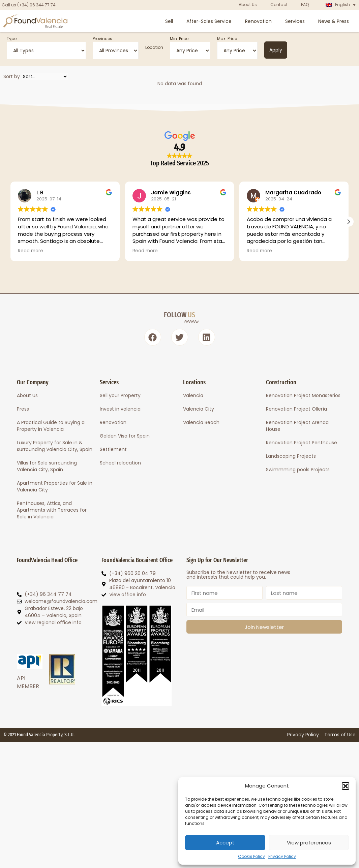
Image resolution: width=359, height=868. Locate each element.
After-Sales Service (209, 21)
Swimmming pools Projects (298, 470)
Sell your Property (120, 395)
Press (23, 409)
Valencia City (199, 409)
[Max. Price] (237, 51)
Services (295, 21)
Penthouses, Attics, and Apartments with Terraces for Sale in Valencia (52, 510)
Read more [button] (31, 251)
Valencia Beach (201, 422)
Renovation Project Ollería (296, 409)
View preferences (309, 843)
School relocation (120, 463)
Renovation (258, 21)
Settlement (113, 449)
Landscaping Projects (291, 456)
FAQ (305, 5)
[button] (346, 786)
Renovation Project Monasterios (303, 395)
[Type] (46, 51)
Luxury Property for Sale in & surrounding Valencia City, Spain (55, 446)
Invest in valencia (120, 409)
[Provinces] (116, 51)
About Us (248, 5)
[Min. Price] (190, 51)
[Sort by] (45, 76)
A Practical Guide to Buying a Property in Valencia (51, 426)
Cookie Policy (251, 856)
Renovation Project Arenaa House (297, 426)
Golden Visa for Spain (125, 436)
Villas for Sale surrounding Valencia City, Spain (47, 466)
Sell (169, 21)
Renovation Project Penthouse (302, 443)
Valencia (193, 395)
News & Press (334, 21)
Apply (276, 50)
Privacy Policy (282, 856)
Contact (279, 5)
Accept (225, 843)
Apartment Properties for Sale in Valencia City (55, 486)
